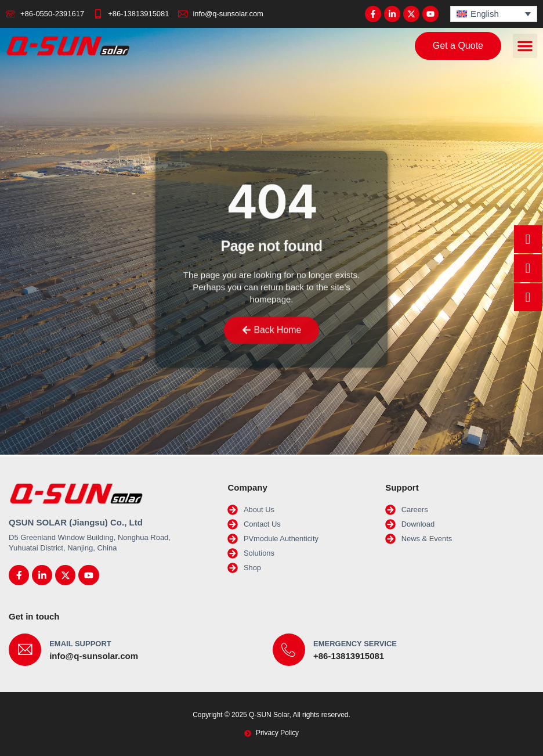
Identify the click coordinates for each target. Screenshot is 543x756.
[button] (525, 46)
